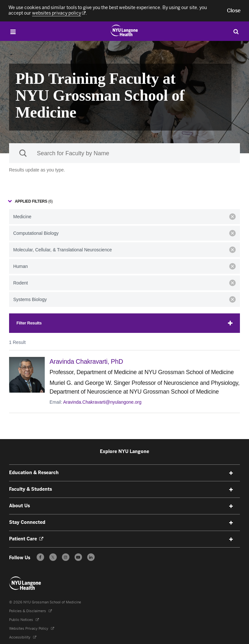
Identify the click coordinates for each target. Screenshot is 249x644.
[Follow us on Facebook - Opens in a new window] (40, 557)
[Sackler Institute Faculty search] (125, 153)
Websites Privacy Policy (32, 628)
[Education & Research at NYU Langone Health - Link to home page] (124, 31)
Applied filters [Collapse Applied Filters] (34, 201)
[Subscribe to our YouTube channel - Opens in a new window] (78, 557)
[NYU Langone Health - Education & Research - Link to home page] (25, 583)
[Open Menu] (13, 32)
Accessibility (23, 637)
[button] (234, 11)
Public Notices (24, 619)
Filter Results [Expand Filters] (29, 323)
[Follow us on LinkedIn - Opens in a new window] (91, 557)
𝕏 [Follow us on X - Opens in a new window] (53, 558)
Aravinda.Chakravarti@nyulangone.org (102, 402)
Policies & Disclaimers (30, 611)
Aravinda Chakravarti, (89, 361)
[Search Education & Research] (236, 31)
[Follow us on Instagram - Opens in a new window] (66, 557)
